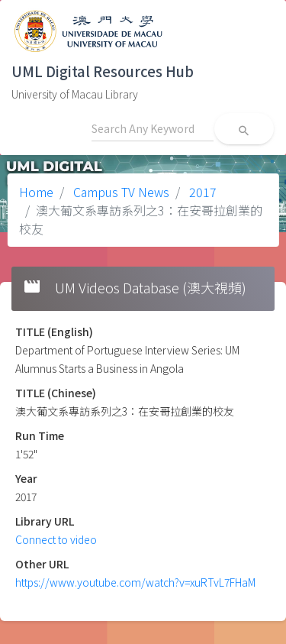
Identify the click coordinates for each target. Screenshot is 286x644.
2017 (201, 192)
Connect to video (56, 539)
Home (36, 192)
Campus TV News (120, 192)
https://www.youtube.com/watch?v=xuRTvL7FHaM (135, 582)
